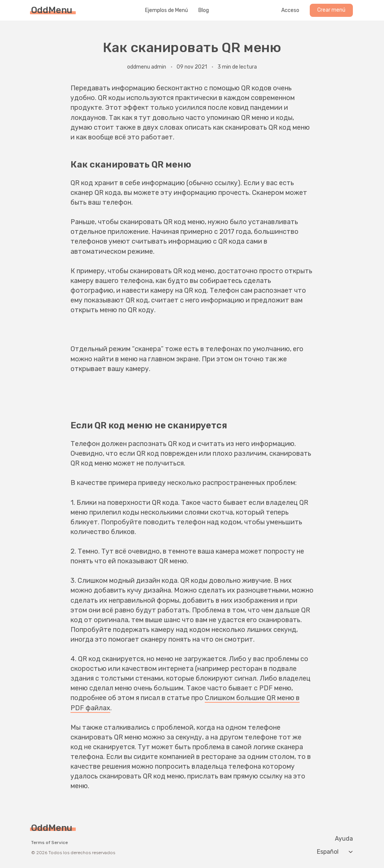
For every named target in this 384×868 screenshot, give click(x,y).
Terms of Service (49, 843)
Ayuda (344, 839)
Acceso (290, 10)
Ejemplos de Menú (166, 10)
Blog (204, 10)
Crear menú (331, 10)
